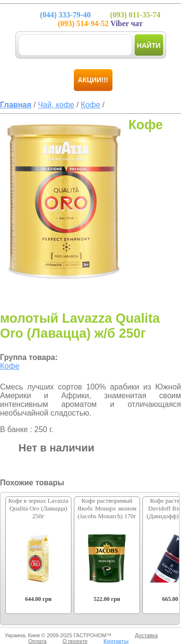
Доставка (146, 635)
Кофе (10, 366)
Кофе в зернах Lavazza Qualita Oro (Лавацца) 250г (38, 508)
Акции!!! (93, 80)
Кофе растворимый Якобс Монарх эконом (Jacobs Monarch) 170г (107, 508)
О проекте (75, 641)
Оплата (38, 641)
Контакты (116, 641)
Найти (149, 45)
